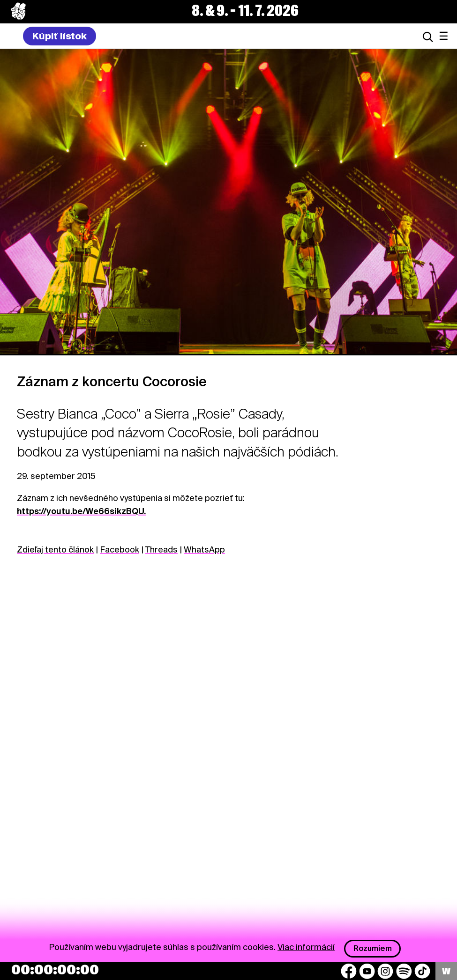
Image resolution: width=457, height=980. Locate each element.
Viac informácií (306, 947)
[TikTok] (422, 971)
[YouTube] (367, 971)
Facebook (120, 549)
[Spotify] (404, 971)
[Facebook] (349, 971)
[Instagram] (385, 971)
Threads (161, 549)
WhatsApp (204, 549)
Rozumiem (373, 948)
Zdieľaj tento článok (55, 549)
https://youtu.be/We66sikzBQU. (81, 511)
